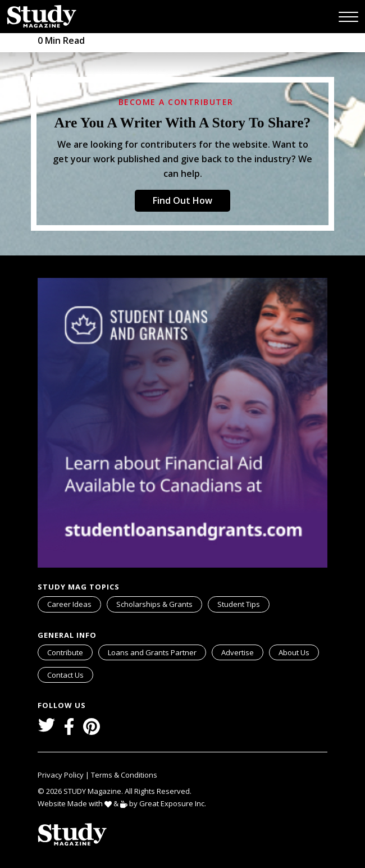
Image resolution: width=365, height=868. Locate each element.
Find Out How (182, 200)
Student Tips (239, 604)
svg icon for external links (204, 647)
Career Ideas (69, 604)
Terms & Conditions (124, 775)
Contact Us (65, 675)
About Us (294, 652)
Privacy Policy (61, 775)
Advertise (238, 652)
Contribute (65, 652)
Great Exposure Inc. (175, 803)
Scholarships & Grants (154, 604)
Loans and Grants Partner (157, 651)
